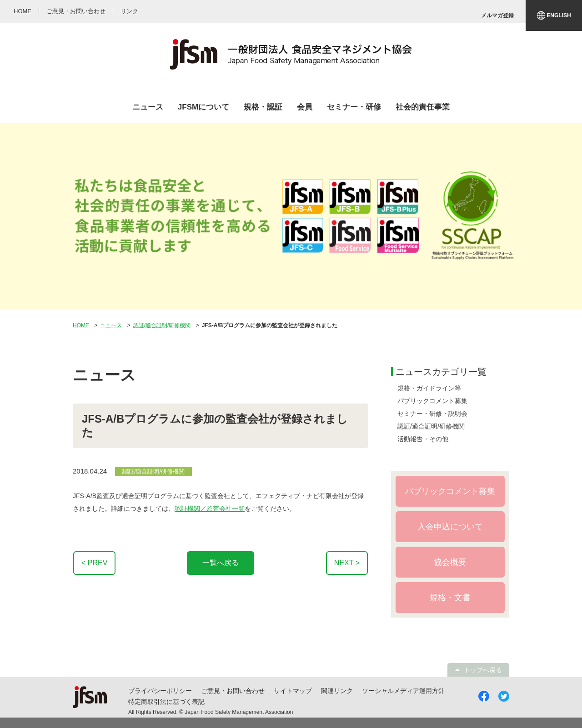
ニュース (148, 107)
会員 (305, 107)
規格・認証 (263, 107)
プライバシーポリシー (160, 691)
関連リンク (337, 691)
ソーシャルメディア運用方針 (403, 691)
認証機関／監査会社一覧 (210, 509)
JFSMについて (203, 107)
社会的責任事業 (423, 107)
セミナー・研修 (354, 107)
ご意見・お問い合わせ (233, 691)
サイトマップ (293, 691)
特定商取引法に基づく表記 (166, 702)
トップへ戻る (483, 670)
